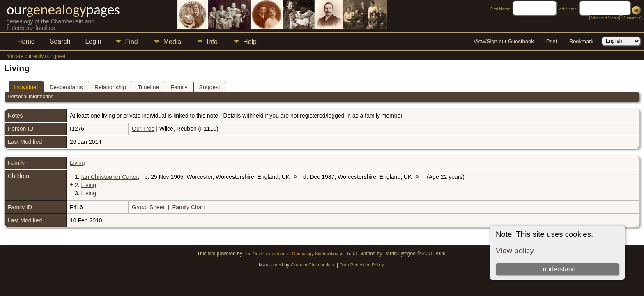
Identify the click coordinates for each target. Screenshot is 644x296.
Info (212, 42)
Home (26, 41)
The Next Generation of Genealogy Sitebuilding (291, 254)
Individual (26, 87)
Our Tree (143, 129)
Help (250, 42)
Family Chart (189, 207)
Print (552, 41)
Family (179, 87)
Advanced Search (604, 18)
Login (93, 41)
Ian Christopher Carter (110, 177)
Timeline (148, 87)
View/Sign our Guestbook (504, 41)
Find (132, 42)
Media (172, 42)
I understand (557, 269)
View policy (515, 251)
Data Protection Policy (361, 265)
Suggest (210, 87)
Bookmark (581, 41)
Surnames (632, 18)
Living (77, 163)
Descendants (66, 87)
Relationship (110, 87)
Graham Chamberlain (312, 265)
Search (60, 41)
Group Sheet (148, 207)
